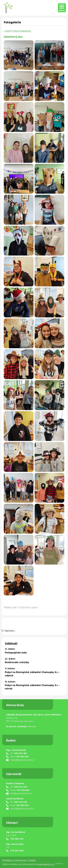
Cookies (32, 860)
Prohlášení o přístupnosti (14, 860)
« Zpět (7, 31)
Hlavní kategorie (22, 31)
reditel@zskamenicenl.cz (22, 760)
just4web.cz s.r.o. (46, 864)
